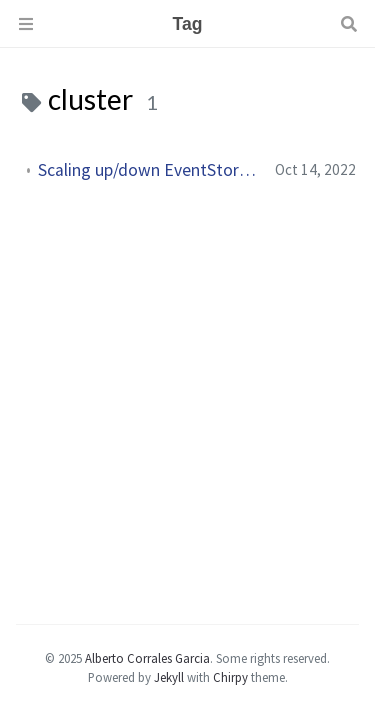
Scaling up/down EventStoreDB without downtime (148, 170)
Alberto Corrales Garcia (147, 658)
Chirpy (230, 677)
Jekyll (169, 677)
